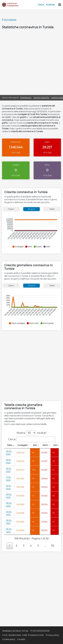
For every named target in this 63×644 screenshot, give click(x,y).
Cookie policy (9, 639)
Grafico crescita (41, 98)
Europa (51, 5)
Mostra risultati (31, 433)
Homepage (9, 20)
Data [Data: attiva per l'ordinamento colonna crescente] (9, 445)
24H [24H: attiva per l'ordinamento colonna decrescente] (35, 445)
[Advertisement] (31, 62)
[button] (18, 247)
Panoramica (26, 98)
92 (53, 546)
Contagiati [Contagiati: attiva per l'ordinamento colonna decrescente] (22, 445)
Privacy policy (52, 635)
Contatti (21, 639)
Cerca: (32, 439)
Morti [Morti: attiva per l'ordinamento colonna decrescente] (45, 445)
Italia (41, 5)
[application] (31, 232)
